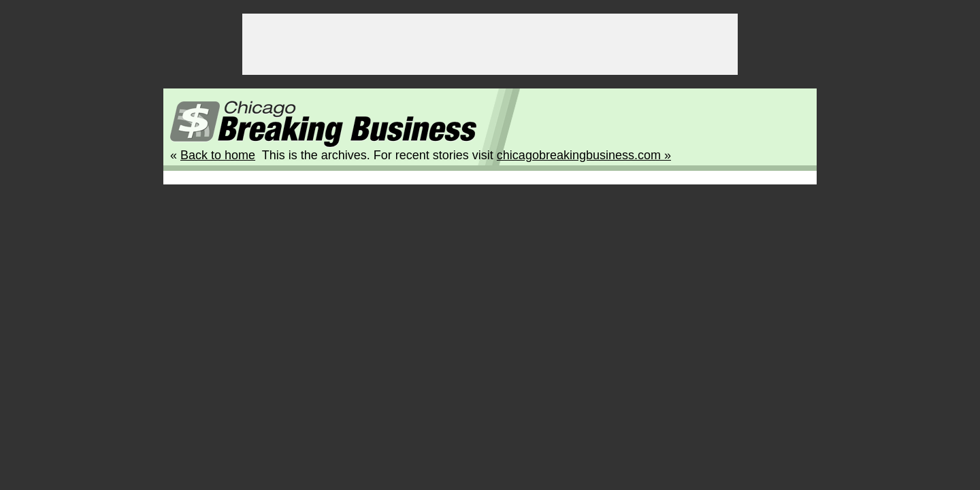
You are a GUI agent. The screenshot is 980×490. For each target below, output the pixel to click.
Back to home (218, 155)
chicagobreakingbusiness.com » (584, 155)
